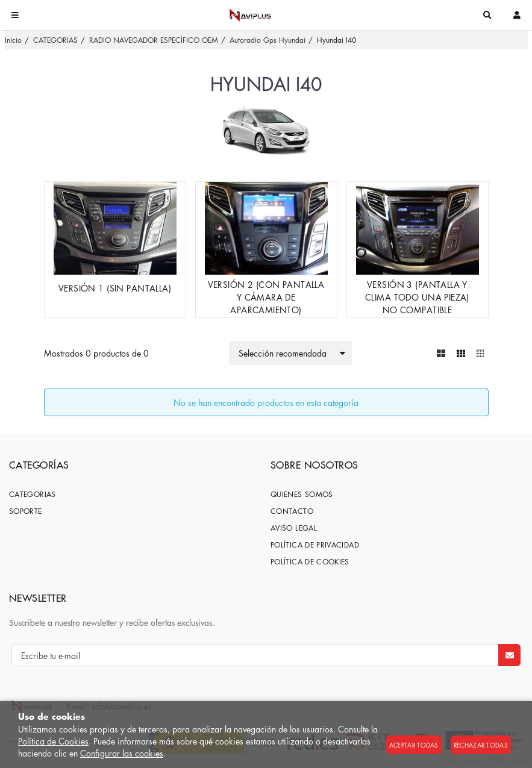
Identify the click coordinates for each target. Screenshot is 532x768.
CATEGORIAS (33, 494)
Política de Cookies (53, 741)
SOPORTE (26, 511)
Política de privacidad (315, 545)
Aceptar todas (414, 745)
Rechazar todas (481, 745)
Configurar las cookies (122, 753)
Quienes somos (302, 494)
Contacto (292, 511)
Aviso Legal (294, 528)
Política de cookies (310, 562)
